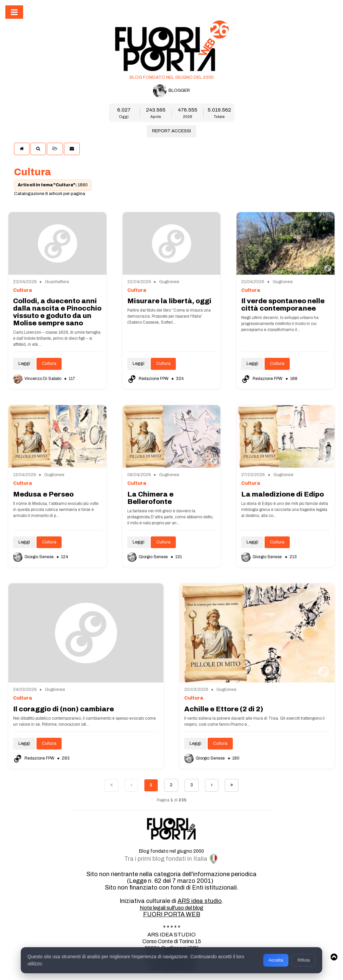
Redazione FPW (148, 379)
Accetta (276, 960)
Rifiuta (304, 960)
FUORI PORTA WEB (172, 914)
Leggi (24, 364)
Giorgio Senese (34, 557)
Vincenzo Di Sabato (38, 379)
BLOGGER (171, 91)
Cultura (49, 364)
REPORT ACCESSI (171, 131)
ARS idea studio (200, 901)
